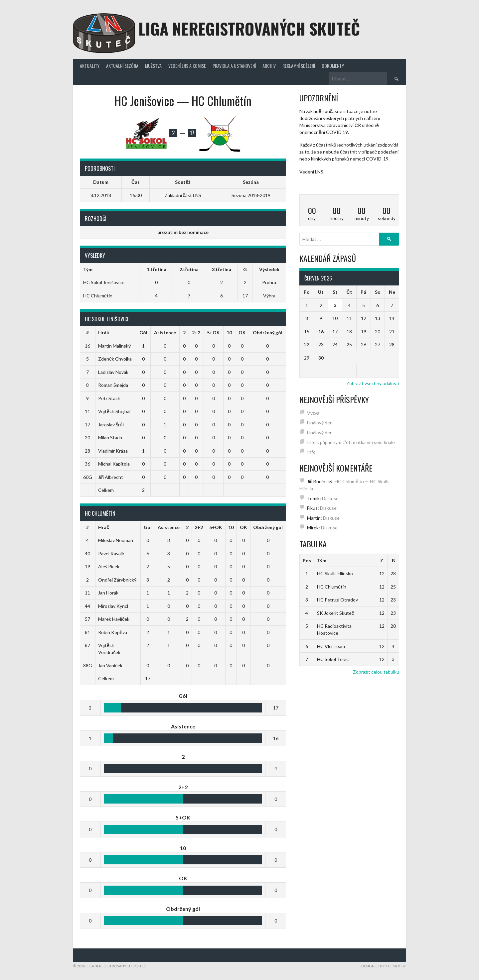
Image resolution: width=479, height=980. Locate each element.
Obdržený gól (268, 332)
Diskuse (330, 498)
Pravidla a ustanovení (234, 66)
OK (242, 332)
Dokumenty (333, 66)
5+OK (213, 332)
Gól (143, 332)
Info (311, 452)
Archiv (269, 66)
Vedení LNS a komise (187, 66)
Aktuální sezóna (122, 66)
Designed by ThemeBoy (384, 966)
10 (229, 332)
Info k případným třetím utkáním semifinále (351, 442)
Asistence (165, 332)
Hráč (104, 332)
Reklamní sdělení (299, 66)
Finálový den (320, 423)
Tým (322, 560)
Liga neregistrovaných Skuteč (249, 28)
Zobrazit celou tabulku (376, 672)
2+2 (196, 332)
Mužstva (153, 66)
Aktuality (90, 66)
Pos (307, 560)
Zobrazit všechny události (373, 383)
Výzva (313, 413)
